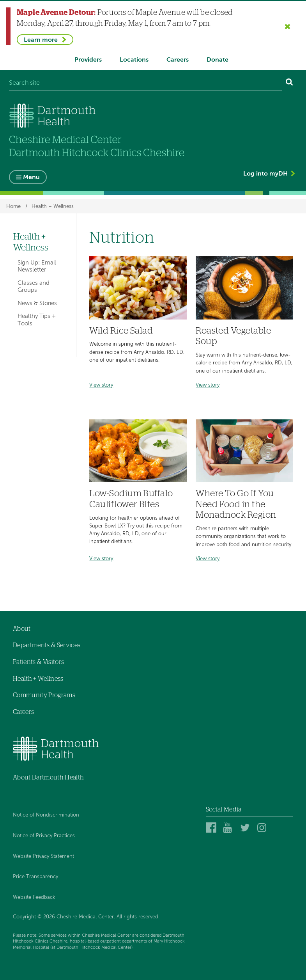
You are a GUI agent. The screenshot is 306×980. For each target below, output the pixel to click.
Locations (134, 60)
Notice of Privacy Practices (44, 836)
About (22, 629)
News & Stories (37, 303)
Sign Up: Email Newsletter (37, 266)
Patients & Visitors (38, 662)
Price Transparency (35, 877)
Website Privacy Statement (43, 857)
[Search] (289, 83)
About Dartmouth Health (48, 778)
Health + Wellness (53, 207)
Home (13, 207)
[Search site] (145, 83)
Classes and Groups (34, 287)
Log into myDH (265, 174)
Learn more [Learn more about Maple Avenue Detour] (41, 40)
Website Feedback (34, 897)
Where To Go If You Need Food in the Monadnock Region (236, 504)
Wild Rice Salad (121, 331)
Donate (218, 60)
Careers (178, 60)
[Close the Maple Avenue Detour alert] (288, 26)
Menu (31, 178)
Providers (88, 60)
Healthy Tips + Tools (37, 320)
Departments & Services (47, 646)
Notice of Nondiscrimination (46, 816)
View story (101, 385)
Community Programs (44, 695)
